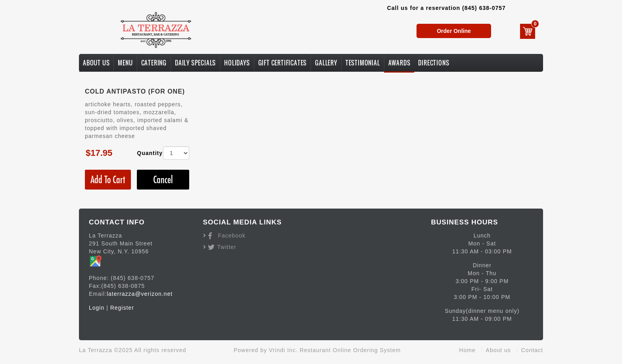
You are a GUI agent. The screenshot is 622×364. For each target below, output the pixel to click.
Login (97, 308)
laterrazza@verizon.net (140, 294)
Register (122, 308)
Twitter (227, 247)
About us (498, 350)
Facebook (232, 236)
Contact (532, 350)
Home (467, 350)
